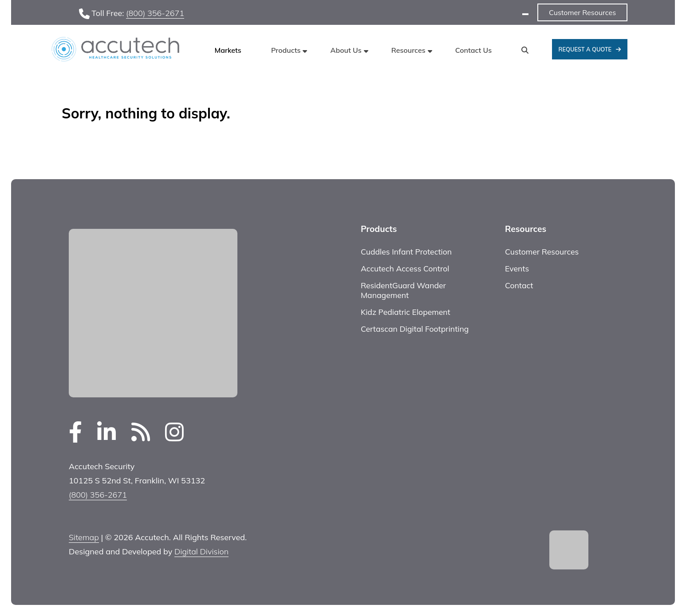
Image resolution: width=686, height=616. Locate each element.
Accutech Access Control (405, 268)
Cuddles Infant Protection (406, 251)
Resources (408, 50)
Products (286, 50)
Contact (519, 285)
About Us (346, 50)
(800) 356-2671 (155, 13)
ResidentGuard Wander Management (403, 290)
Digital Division (201, 551)
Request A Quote (585, 49)
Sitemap (84, 537)
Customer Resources (582, 12)
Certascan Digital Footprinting (415, 329)
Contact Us (474, 50)
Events (517, 268)
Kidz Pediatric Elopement (406, 312)
